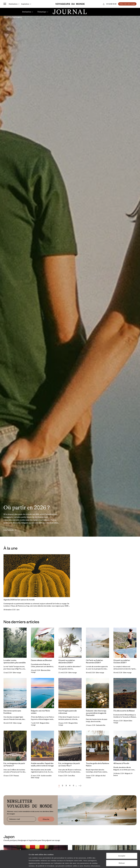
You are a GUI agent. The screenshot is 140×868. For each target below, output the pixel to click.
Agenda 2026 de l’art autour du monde (19, 600)
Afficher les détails (120, 864)
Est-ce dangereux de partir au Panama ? (14, 764)
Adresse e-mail (15, 819)
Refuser (122, 847)
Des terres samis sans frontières (12, 712)
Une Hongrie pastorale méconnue (68, 712)
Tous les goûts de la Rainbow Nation (98, 764)
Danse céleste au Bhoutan (41, 660)
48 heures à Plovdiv (121, 763)
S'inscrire (46, 819)
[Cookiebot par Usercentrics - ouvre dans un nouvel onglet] (14, 864)
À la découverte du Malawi (124, 711)
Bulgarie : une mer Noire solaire (40, 712)
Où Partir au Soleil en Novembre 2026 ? (94, 661)
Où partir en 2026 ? (27, 507)
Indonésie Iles (101, 725)
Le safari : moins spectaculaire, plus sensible (15, 661)
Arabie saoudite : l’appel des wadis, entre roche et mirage (42, 764)
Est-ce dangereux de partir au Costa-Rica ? (69, 764)
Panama (16, 776)
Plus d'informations (44, 855)
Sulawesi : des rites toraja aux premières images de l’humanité (96, 713)
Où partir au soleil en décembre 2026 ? (67, 661)
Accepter (122, 839)
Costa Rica (71, 776)
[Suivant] (80, 786)
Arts (18, 610)
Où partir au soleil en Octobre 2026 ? (122, 661)
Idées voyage (17, 673)
